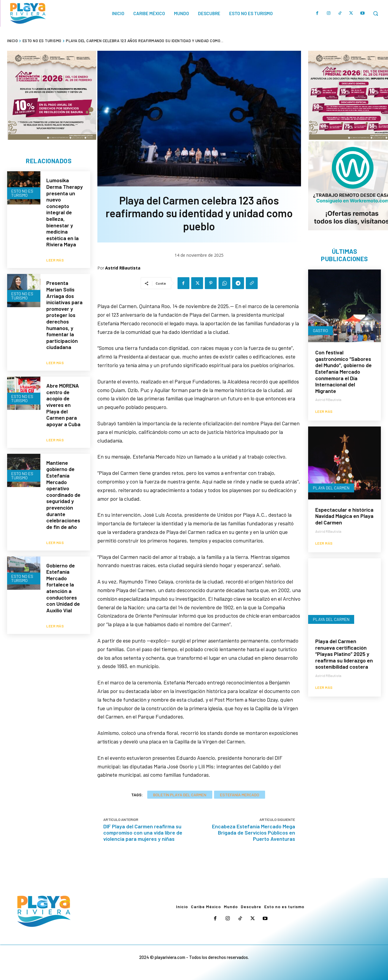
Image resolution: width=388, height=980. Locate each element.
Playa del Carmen (331, 488)
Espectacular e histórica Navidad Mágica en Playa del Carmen (344, 517)
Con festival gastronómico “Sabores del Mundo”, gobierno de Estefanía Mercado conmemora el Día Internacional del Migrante (343, 372)
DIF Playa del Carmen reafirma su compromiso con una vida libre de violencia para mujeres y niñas (143, 832)
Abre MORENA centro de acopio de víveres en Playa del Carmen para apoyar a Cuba (63, 396)
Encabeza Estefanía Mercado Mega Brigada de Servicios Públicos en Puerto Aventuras (254, 832)
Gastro (320, 331)
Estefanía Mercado (240, 795)
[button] (376, 13)
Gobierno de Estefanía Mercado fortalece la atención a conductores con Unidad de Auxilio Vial (63, 570)
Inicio (12, 41)
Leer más (55, 256)
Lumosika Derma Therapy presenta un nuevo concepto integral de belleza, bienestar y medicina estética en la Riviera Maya (65, 213)
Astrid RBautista (123, 268)
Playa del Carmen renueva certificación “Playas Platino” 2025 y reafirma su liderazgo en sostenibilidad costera (344, 654)
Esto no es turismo (42, 41)
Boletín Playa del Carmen (180, 795)
